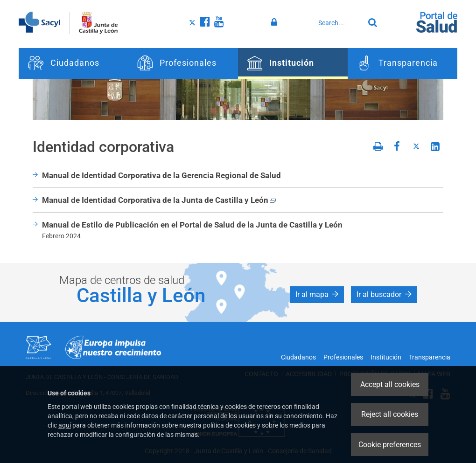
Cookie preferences (390, 445)
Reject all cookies (390, 414)
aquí (65, 425)
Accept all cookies (390, 384)
